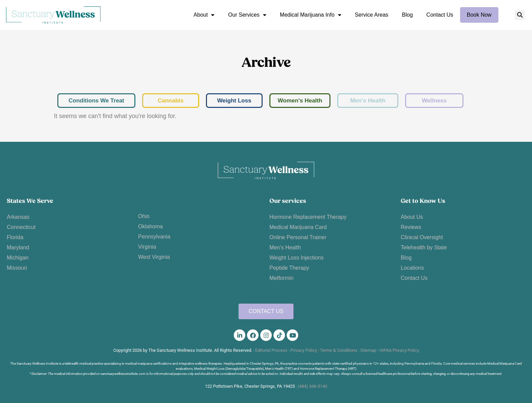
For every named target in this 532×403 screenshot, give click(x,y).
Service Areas (372, 15)
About (204, 15)
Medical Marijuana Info (311, 15)
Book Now (479, 15)
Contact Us (440, 15)
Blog (407, 15)
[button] (520, 15)
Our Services (247, 15)
